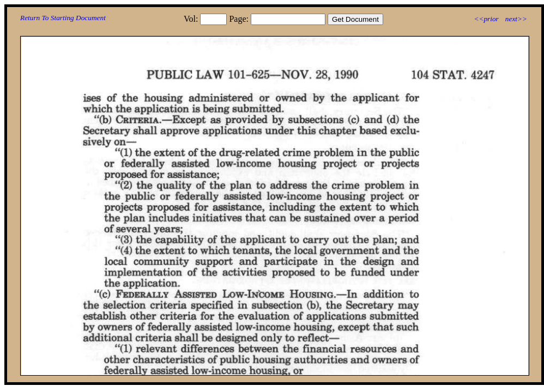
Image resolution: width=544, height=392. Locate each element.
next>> (516, 19)
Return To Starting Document (63, 18)
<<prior (486, 19)
